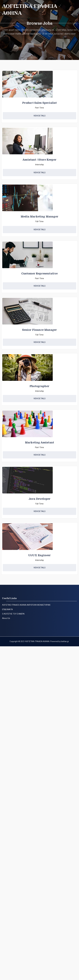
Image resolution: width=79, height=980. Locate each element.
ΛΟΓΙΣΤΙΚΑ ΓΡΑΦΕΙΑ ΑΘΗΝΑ (37, 641)
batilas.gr (65, 641)
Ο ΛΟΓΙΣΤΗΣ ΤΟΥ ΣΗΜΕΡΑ (13, 614)
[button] (39, 116)
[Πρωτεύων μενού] (75, 11)
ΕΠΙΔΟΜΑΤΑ (7, 609)
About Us (6, 618)
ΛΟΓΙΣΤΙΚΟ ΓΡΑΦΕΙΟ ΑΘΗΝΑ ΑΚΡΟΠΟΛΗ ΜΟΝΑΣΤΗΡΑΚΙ (26, 605)
